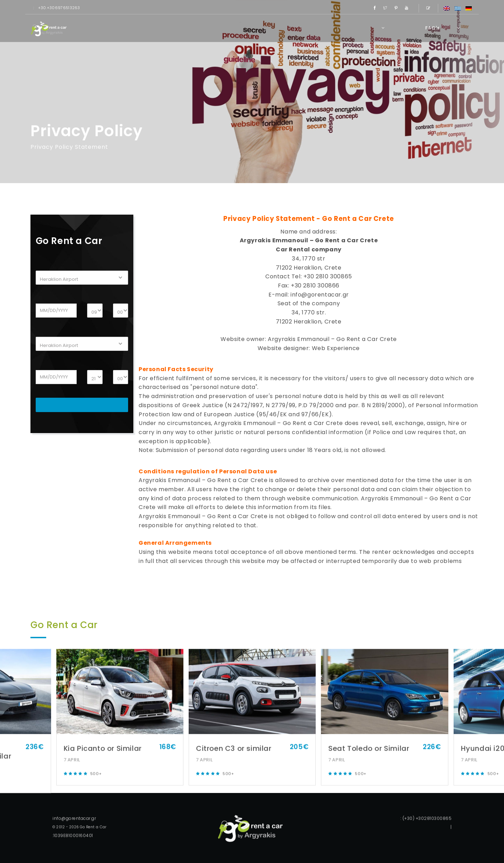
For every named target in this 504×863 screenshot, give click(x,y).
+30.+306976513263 (59, 8)
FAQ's (433, 28)
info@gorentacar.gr (320, 295)
